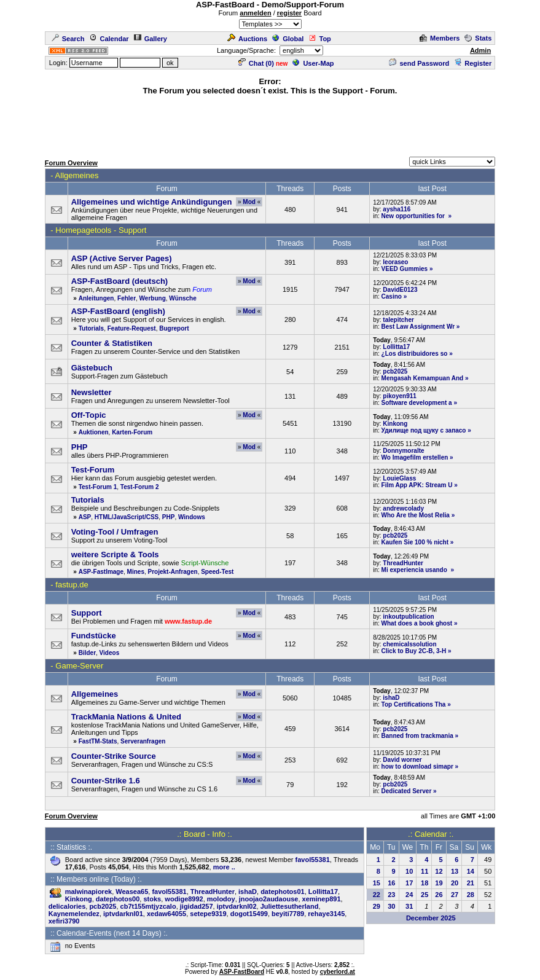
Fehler (127, 298)
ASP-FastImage (101, 572)
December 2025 (431, 918)
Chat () (256, 63)
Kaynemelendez (74, 914)
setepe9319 (208, 914)
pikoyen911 (399, 396)
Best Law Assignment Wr (418, 327)
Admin (480, 50)
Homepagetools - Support (101, 230)
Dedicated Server (407, 791)
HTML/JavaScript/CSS (127, 517)
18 (425, 883)
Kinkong (395, 424)
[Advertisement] (270, 124)
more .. (224, 867)
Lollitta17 (396, 347)
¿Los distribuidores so (415, 354)
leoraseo (395, 262)
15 (377, 883)
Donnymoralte (403, 451)
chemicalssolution (409, 644)
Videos (110, 653)
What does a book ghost (417, 623)
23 (391, 895)
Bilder (87, 653)
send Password (419, 63)
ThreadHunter (403, 563)
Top (319, 39)
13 (455, 871)
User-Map (313, 63)
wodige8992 (184, 899)
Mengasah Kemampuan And (423, 378)
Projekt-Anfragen (173, 572)
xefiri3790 (64, 921)
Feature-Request (132, 328)
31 (409, 906)
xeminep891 (322, 899)
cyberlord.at (338, 972)
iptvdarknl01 (123, 914)
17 (409, 883)
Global (288, 39)
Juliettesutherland (290, 906)
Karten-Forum (132, 432)
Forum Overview (71, 163)
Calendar (109, 39)
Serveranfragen (143, 741)
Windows (192, 517)
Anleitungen (96, 298)
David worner (402, 760)
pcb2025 (395, 371)
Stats (478, 38)
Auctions (247, 39)
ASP (85, 517)
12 (439, 871)
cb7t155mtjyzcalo (148, 906)
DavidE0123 (400, 290)
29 (377, 906)
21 (471, 883)
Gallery (151, 39)
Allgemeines (77, 175)
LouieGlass (399, 478)
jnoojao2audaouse (269, 899)
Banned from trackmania (417, 736)
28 (471, 895)
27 (455, 895)
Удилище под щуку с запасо (424, 430)
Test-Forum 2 (140, 487)
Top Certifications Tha (414, 704)
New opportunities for (414, 216)
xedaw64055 (166, 914)
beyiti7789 (288, 914)
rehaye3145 (326, 914)
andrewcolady (403, 508)
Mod (249, 202)
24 (409, 895)
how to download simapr (417, 766)
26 (439, 895)
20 (455, 883)
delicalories (67, 906)
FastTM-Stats (98, 741)
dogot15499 (249, 914)
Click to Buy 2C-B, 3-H (414, 651)
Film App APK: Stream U (417, 485)
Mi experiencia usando (415, 570)
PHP (169, 517)
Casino (392, 296)
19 (439, 883)
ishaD (391, 698)
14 (471, 871)
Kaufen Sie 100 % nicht (415, 542)
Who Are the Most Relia (416, 515)
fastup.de (72, 585)
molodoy (221, 899)
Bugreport (174, 328)
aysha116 (397, 209)
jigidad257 (197, 906)
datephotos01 (283, 892)
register (289, 13)
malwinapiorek (88, 892)
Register (473, 63)
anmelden (255, 13)
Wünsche (182, 298)
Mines (136, 572)
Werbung (153, 298)
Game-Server (79, 666)
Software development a (417, 403)
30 (391, 906)
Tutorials (91, 328)
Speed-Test (217, 572)
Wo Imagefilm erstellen (415, 457)
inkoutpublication (408, 617)
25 (425, 895)
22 (377, 895)
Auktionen (94, 432)
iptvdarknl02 (237, 906)
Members (440, 38)
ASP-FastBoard (242, 972)
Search (68, 39)
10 (409, 871)
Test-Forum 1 (98, 487)
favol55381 (313, 860)
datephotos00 (118, 899)
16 (391, 883)
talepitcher (398, 320)
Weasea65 (132, 892)
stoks (152, 899)
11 (425, 871)
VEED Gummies (405, 269)
